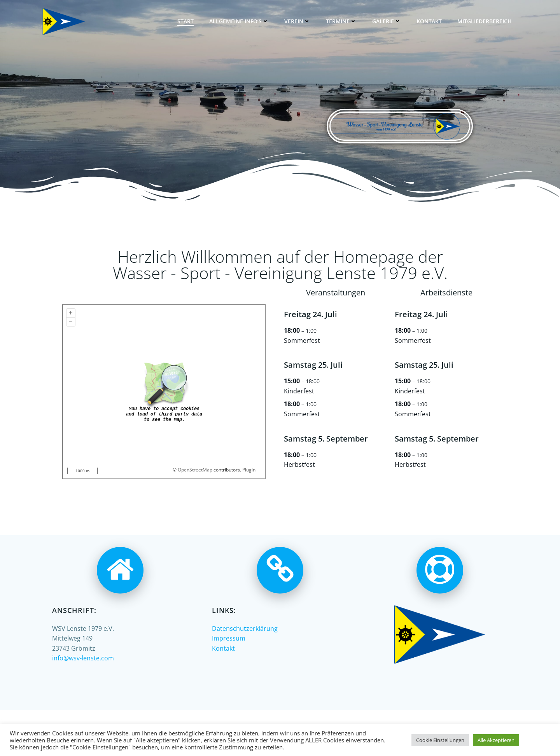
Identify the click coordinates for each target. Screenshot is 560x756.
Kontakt (429, 21)
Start (185, 21)
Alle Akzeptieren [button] (496, 740)
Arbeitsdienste (446, 292)
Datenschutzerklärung (245, 629)
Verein (297, 21)
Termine (341, 21)
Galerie (387, 21)
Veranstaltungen (336, 292)
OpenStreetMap (195, 470)
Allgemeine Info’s (239, 21)
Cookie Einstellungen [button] (440, 740)
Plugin (248, 470)
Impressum (229, 638)
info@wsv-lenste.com (83, 658)
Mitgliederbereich (485, 21)
